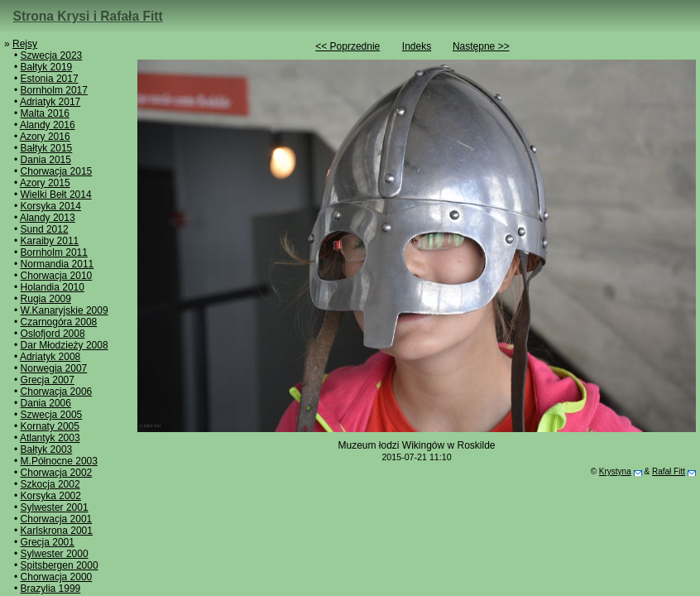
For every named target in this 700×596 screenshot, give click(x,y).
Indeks (417, 46)
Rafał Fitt (669, 471)
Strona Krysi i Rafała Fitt (88, 16)
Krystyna (615, 471)
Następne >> (481, 46)
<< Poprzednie (348, 46)
